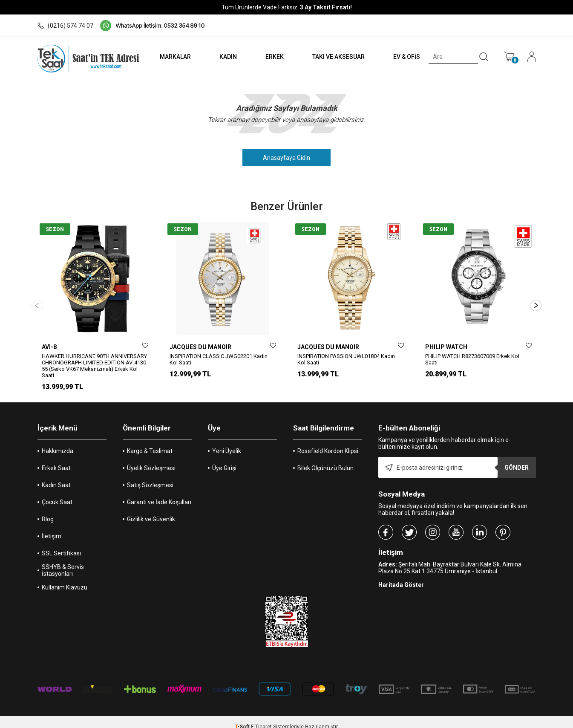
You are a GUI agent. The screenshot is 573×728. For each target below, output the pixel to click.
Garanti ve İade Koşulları (159, 493)
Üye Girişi (224, 459)
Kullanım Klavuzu (65, 578)
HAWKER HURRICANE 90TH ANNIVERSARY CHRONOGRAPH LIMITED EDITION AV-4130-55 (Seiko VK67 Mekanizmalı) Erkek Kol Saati (95, 366)
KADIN (224, 57)
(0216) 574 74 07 (65, 26)
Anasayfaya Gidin (286, 158)
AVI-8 (49, 347)
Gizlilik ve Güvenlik (151, 510)
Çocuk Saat (57, 493)
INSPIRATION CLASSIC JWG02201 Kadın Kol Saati (219, 359)
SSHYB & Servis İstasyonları (63, 561)
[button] (536, 301)
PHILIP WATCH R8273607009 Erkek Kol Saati (472, 359)
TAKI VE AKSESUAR (336, 57)
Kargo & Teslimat (150, 442)
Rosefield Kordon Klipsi (328, 442)
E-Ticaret (261, 717)
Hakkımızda (58, 442)
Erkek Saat (56, 459)
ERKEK (271, 57)
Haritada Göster (401, 575)
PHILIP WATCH (446, 347)
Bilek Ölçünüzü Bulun (325, 459)
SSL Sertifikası (61, 544)
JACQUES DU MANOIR (200, 347)
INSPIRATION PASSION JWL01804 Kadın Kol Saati (346, 359)
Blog (48, 510)
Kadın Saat (56, 476)
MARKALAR (170, 57)
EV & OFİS (405, 57)
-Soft (243, 717)
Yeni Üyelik (227, 442)
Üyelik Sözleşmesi (151, 459)
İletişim (52, 527)
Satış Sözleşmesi (150, 476)
